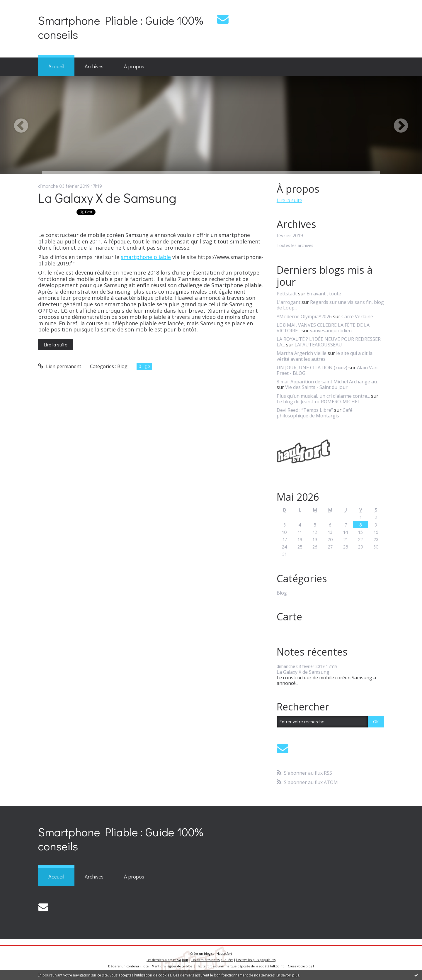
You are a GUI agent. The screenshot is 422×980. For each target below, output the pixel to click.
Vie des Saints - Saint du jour (316, 387)
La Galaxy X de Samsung (107, 198)
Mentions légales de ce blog (172, 966)
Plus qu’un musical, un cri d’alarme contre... (323, 396)
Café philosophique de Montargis (315, 413)
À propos (134, 66)
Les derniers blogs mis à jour (167, 960)
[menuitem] (56, 67)
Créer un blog (200, 954)
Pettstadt (287, 294)
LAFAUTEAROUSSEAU (318, 345)
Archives (94, 66)
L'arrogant (289, 302)
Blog (122, 366)
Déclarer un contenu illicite (128, 966)
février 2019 (290, 236)
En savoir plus (288, 975)
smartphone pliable (146, 257)
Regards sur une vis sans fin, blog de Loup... (330, 305)
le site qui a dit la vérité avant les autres (325, 356)
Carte (289, 617)
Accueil (56, 66)
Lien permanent (60, 366)
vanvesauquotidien (331, 331)
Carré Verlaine (357, 316)
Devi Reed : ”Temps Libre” (305, 410)
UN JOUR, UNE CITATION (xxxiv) (312, 368)
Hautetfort (224, 954)
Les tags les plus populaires (256, 960)
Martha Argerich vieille (302, 353)
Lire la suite (56, 345)
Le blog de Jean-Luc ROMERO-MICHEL (318, 402)
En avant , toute (324, 294)
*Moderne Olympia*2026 (304, 316)
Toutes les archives (295, 246)
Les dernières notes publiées (212, 960)
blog (309, 966)
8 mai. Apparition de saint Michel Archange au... (328, 382)
